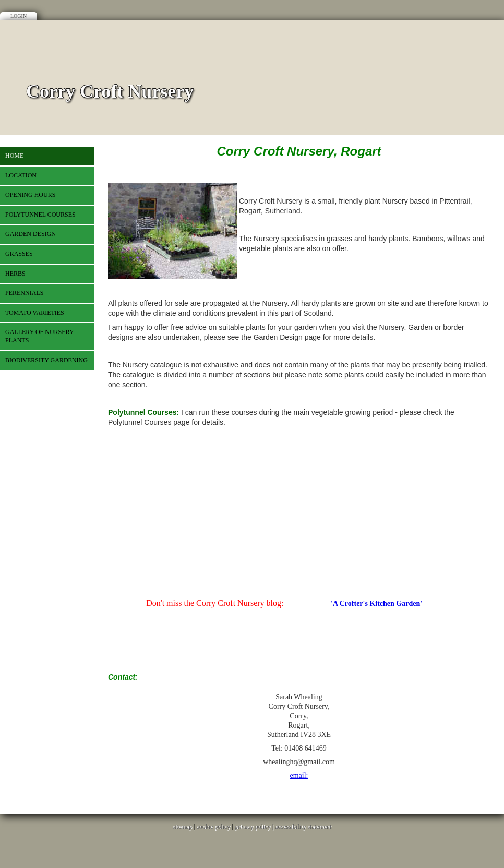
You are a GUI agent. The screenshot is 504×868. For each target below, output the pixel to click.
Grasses (19, 254)
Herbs (15, 274)
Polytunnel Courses (40, 215)
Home (14, 156)
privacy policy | (255, 827)
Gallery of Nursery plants (40, 336)
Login (19, 16)
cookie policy (213, 827)
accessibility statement (303, 827)
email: (299, 775)
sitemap (182, 827)
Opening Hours (30, 195)
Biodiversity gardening (46, 360)
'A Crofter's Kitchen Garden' (376, 604)
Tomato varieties (35, 313)
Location (21, 175)
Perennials (24, 293)
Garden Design (31, 234)
